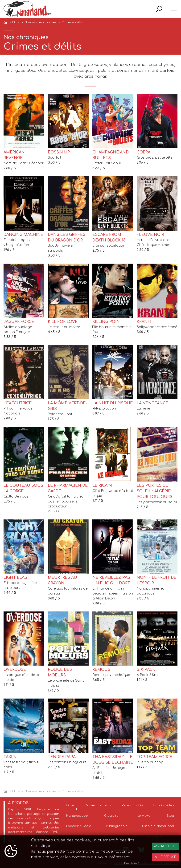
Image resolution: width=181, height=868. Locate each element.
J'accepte (165, 846)
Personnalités (132, 805)
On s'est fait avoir (98, 805)
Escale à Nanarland (158, 826)
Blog (170, 816)
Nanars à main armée (41, 22)
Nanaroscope (77, 816)
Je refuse (165, 857)
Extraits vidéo (163, 805)
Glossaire (111, 816)
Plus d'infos (132, 863)
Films (16, 22)
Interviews (142, 816)
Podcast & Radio (79, 826)
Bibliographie (117, 826)
